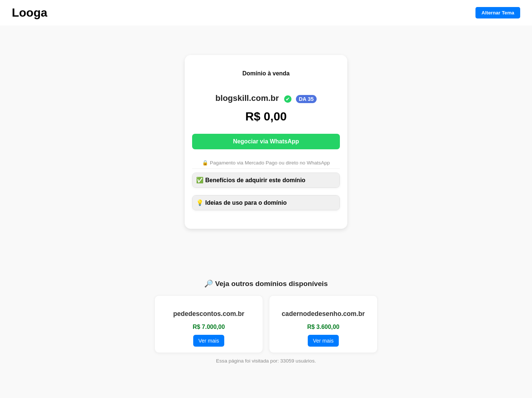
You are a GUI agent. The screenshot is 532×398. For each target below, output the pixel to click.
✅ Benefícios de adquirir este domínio (251, 180)
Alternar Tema (498, 13)
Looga (30, 13)
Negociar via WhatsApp (266, 141)
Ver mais (209, 341)
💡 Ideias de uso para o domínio (241, 203)
